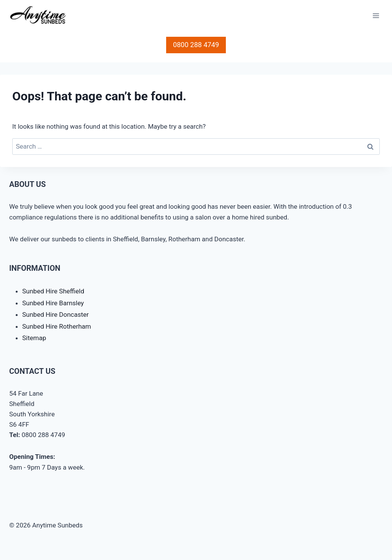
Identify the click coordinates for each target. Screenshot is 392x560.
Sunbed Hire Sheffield (53, 291)
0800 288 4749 (196, 45)
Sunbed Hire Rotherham (57, 326)
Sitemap (34, 338)
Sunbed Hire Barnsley (53, 303)
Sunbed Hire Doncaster (56, 314)
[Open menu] (376, 16)
